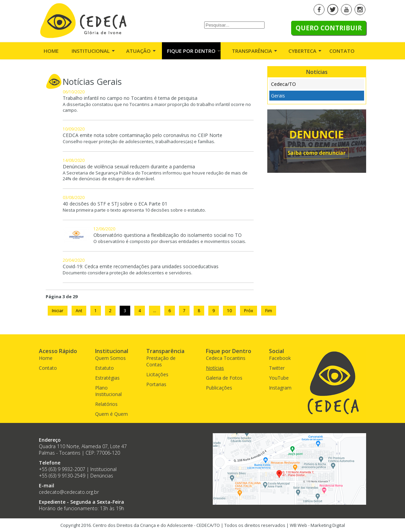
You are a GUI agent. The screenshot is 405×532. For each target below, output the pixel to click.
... (155, 311)
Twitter (277, 368)
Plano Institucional (108, 391)
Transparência (252, 51)
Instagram (280, 388)
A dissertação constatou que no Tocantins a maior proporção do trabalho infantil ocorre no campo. (157, 107)
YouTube (279, 378)
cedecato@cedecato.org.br (69, 492)
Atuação (138, 51)
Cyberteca (302, 51)
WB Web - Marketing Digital (317, 525)
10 (229, 311)
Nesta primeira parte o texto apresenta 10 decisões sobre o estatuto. (134, 210)
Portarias (156, 384)
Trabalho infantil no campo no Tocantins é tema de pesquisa (130, 98)
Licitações (157, 374)
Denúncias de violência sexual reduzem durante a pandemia (129, 166)
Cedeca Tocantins (226, 358)
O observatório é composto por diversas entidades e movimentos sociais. (170, 241)
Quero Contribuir (329, 28)
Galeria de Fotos (224, 378)
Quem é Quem (111, 414)
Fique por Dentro (191, 51)
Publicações (219, 388)
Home (51, 51)
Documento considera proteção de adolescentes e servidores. (127, 273)
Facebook (280, 358)
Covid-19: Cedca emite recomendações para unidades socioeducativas (141, 266)
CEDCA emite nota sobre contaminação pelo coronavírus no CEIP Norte (142, 135)
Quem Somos (110, 358)
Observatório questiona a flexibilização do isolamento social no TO (168, 235)
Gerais (278, 96)
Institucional (91, 51)
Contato (342, 51)
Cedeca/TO (283, 84)
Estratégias (107, 378)
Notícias (215, 368)
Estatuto (104, 368)
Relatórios (106, 404)
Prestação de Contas (161, 361)
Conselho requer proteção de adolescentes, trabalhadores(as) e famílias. (139, 142)
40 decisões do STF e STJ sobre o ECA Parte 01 (115, 204)
